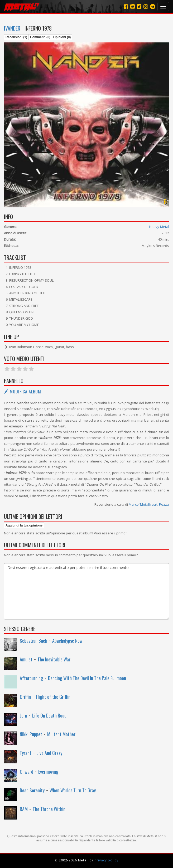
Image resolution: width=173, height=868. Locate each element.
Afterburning (31, 678)
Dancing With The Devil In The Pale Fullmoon (87, 678)
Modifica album (23, 392)
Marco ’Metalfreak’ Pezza (149, 504)
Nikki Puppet (31, 734)
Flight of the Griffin (53, 697)
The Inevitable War (54, 659)
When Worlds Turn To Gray (73, 790)
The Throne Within (49, 809)
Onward (27, 772)
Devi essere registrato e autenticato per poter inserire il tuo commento (86, 591)
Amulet (26, 659)
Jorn (23, 715)
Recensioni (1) (16, 37)
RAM (24, 809)
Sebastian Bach (33, 641)
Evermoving (48, 772)
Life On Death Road (49, 715)
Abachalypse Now (67, 641)
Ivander (12, 28)
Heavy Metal (159, 227)
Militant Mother (61, 734)
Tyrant (26, 753)
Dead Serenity (32, 790)
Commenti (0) (40, 37)
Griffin (25, 697)
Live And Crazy (49, 753)
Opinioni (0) (62, 37)
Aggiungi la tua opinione (24, 525)
